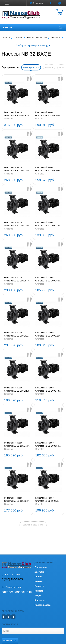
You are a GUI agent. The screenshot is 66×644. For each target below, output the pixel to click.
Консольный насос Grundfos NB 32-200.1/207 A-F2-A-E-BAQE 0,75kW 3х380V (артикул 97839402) (17, 334)
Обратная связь (11, 587)
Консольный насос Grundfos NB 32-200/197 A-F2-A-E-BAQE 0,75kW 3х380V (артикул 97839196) (17, 279)
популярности (31, 67)
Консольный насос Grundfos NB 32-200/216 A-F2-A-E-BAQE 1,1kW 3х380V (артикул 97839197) (48, 224)
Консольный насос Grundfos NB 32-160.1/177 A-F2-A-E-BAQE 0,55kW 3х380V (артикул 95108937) (48, 500)
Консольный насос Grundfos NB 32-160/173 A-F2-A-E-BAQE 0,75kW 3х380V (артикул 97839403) (48, 389)
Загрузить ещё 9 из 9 (33, 525)
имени (49, 67)
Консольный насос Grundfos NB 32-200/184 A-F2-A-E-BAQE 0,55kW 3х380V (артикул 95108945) (48, 279)
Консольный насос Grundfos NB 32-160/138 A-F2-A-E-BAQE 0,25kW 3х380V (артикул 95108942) (17, 500)
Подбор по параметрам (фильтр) (33, 45)
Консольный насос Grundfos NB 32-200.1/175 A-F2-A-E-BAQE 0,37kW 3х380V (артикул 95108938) (17, 389)
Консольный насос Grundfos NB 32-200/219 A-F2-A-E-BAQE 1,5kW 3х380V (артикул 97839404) (17, 224)
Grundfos (9, 119)
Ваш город (36, 3)
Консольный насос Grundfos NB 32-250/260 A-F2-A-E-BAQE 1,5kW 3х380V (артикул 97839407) (48, 114)
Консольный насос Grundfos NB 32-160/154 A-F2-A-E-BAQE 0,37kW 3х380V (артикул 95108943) (48, 445)
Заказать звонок (11, 575)
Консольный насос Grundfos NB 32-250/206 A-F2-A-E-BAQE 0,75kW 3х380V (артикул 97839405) (48, 169)
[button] (7, 3)
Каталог (8, 28)
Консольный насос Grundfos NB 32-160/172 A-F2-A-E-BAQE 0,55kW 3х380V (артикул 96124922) (17, 445)
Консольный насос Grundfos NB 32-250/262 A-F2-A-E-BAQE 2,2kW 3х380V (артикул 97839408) (17, 114)
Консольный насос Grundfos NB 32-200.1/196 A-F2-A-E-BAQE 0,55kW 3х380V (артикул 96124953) (48, 334)
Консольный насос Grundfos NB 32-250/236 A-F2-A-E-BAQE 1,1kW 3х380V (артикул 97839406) (17, 169)
